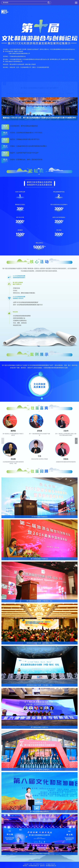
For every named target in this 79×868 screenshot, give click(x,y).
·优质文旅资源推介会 (19, 318)
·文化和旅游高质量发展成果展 (22, 316)
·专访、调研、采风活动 (20, 323)
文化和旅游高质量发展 (40, 386)
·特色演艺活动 (17, 325)
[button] (3, 109)
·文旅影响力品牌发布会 (20, 321)
